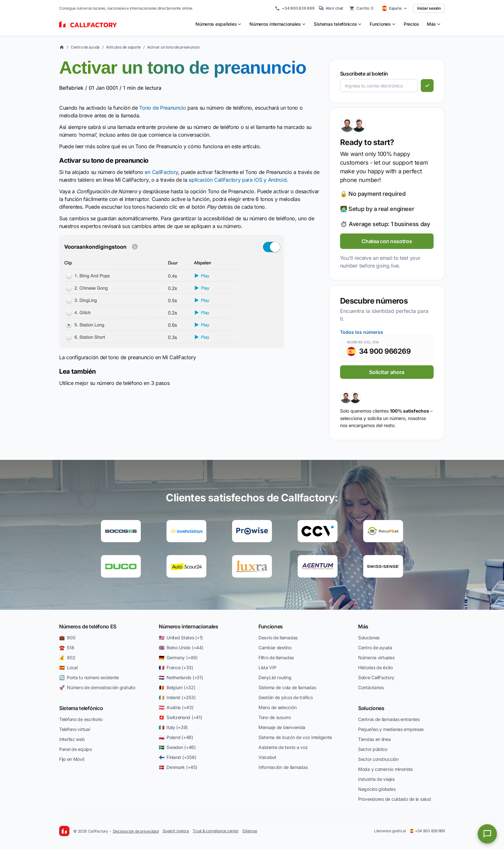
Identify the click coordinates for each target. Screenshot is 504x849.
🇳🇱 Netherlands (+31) (181, 677)
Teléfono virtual (75, 729)
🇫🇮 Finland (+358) (177, 757)
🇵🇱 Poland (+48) (176, 737)
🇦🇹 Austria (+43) (176, 707)
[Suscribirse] (427, 86)
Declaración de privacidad (136, 831)
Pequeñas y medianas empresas (391, 729)
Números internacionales (189, 626)
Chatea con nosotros (387, 241)
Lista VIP (267, 667)
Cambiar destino (275, 648)
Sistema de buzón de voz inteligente (295, 737)
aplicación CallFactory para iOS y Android (238, 180)
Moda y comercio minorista (385, 769)
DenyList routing (275, 677)
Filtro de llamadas (276, 657)
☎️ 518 (67, 648)
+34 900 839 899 (295, 8)
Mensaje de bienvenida (282, 727)
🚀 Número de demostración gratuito (97, 687)
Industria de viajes (376, 779)
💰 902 (67, 657)
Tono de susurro (275, 717)
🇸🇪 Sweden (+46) (177, 747)
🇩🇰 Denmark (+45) (178, 767)
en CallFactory (161, 172)
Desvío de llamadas (278, 638)
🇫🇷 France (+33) (176, 667)
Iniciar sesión (429, 8)
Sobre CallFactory (376, 677)
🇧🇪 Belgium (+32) (177, 687)
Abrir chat (331, 8)
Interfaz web (72, 739)
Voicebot (267, 757)
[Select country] (395, 8)
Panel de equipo (76, 749)
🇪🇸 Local (68, 667)
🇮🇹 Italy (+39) (173, 727)
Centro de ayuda (85, 47)
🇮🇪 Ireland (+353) (177, 697)
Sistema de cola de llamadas (287, 687)
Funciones (271, 626)
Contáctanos (371, 687)
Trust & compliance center (216, 831)
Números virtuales (376, 657)
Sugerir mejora (176, 831)
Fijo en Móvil (72, 759)
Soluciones (369, 638)
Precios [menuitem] (411, 24)
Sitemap (250, 831)
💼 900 (67, 638)
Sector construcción (378, 759)
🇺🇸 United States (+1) (181, 638)
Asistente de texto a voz (283, 747)
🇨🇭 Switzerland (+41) (180, 717)
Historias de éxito (375, 667)
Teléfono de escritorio (81, 719)
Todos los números (362, 332)
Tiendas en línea (374, 739)
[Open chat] (487, 834)
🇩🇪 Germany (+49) (178, 657)
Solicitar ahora (387, 372)
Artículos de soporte (123, 47)
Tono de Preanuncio (162, 108)
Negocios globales (377, 789)
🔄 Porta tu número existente (89, 677)
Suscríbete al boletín (364, 74)
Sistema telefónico (81, 708)
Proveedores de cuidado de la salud (394, 799)
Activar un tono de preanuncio (173, 47)
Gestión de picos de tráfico (285, 697)
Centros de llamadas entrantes (389, 719)
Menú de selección (277, 707)
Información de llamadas (283, 767)
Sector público (373, 749)
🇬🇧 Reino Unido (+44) (181, 648)
